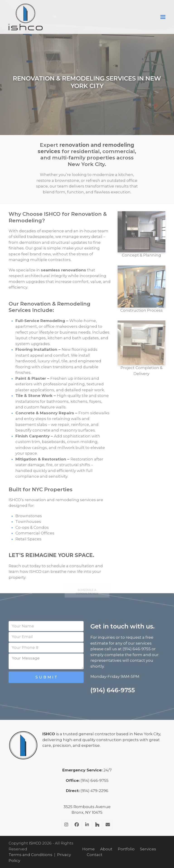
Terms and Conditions (30, 855)
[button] (163, 17)
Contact (95, 855)
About (106, 849)
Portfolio (126, 849)
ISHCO (35, 843)
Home (88, 849)
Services (148, 849)
